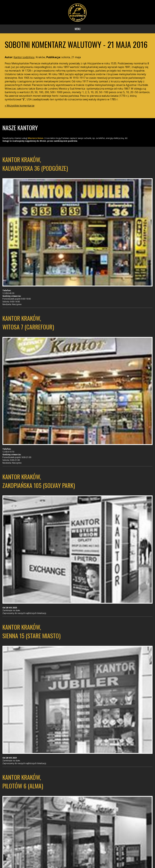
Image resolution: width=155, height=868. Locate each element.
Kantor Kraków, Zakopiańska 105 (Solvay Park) (39, 481)
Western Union (36, 138)
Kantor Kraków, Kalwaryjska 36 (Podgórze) (35, 164)
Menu (78, 29)
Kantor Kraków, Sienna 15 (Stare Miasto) (31, 631)
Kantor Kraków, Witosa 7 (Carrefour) (28, 322)
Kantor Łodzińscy (24, 57)
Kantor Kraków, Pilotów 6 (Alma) (23, 781)
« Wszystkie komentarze (20, 106)
